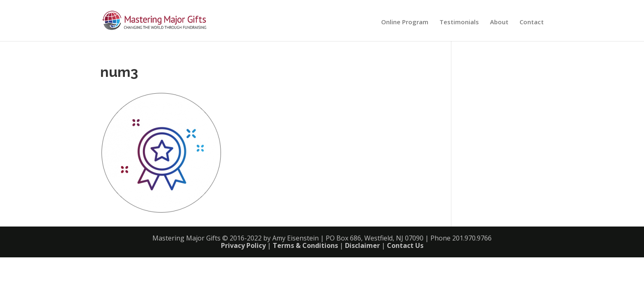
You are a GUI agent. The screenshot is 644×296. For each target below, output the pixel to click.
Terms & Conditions (305, 245)
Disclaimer (362, 245)
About (499, 22)
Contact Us (405, 245)
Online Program (405, 22)
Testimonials (459, 22)
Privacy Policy (243, 245)
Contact (532, 22)
